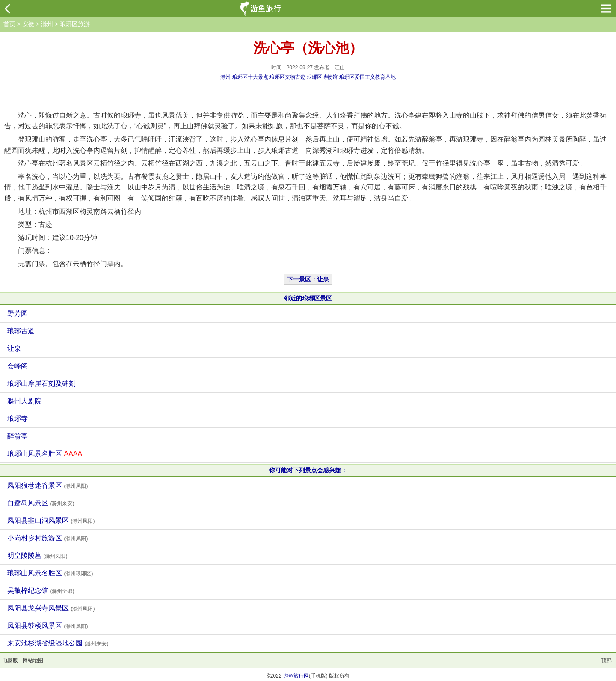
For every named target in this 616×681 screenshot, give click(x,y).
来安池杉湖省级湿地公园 (58, 643)
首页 (9, 24)
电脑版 (10, 660)
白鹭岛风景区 (41, 503)
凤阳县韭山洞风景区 (51, 520)
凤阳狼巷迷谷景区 (47, 485)
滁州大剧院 (24, 401)
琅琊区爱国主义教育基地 (367, 77)
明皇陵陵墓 (37, 555)
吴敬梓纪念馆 (41, 591)
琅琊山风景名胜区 (45, 454)
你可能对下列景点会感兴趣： (308, 470)
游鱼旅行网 (296, 676)
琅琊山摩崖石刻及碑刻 (41, 383)
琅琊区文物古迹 (287, 77)
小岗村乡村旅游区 (47, 538)
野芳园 (18, 313)
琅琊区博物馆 (322, 77)
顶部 (607, 660)
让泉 (14, 348)
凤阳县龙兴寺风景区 (51, 608)
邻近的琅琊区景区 (308, 298)
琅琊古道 (21, 331)
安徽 (28, 24)
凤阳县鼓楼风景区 (47, 626)
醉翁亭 (18, 436)
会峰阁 (18, 366)
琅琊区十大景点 (250, 77)
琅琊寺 (18, 419)
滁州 (47, 24)
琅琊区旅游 (75, 24)
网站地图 (33, 660)
